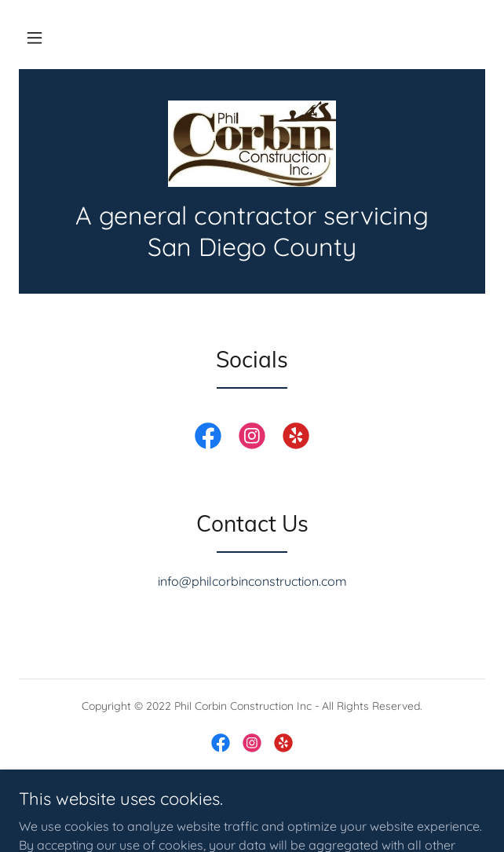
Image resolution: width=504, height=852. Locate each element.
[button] (35, 38)
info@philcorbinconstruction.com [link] (252, 581)
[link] (252, 144)
